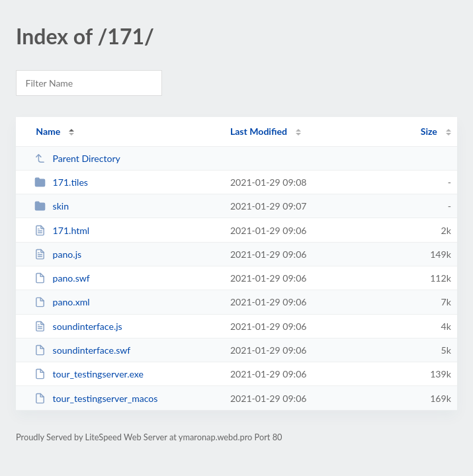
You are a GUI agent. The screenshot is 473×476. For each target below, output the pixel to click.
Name (48, 131)
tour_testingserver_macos (96, 398)
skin (52, 206)
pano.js (58, 254)
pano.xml (62, 302)
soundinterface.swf (82, 350)
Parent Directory (77, 158)
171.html (62, 230)
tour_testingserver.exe (89, 374)
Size (429, 131)
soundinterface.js (78, 326)
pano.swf (62, 278)
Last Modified (259, 131)
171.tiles (61, 182)
